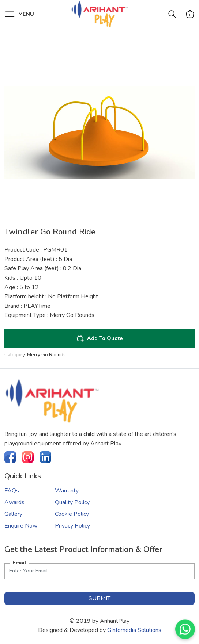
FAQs (12, 491)
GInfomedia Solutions (134, 630)
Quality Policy (72, 502)
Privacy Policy (72, 526)
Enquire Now (21, 526)
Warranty (67, 491)
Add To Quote (99, 338)
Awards (14, 502)
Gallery (13, 514)
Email (19, 563)
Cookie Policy (72, 514)
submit (99, 598)
